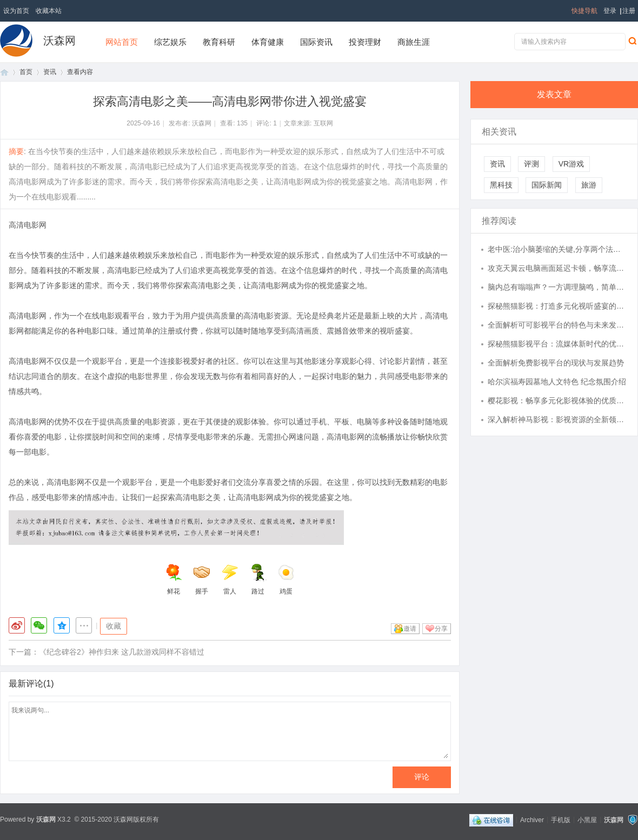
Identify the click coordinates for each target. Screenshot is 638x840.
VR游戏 (571, 164)
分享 (441, 629)
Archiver (532, 819)
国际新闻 (547, 185)
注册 (629, 11)
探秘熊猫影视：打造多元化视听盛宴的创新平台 (557, 306)
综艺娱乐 (170, 42)
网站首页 (122, 42)
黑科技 (501, 185)
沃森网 (59, 41)
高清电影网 (28, 225)
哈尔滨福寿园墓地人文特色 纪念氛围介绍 (557, 382)
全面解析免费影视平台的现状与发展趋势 (556, 363)
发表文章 (554, 94)
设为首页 (16, 11)
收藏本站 (49, 11)
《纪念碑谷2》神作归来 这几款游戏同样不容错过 (122, 652)
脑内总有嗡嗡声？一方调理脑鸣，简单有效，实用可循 (557, 287)
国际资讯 (316, 42)
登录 (610, 11)
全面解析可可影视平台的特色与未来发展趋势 (557, 325)
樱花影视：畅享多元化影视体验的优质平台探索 (557, 401)
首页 (4, 72)
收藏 (114, 626)
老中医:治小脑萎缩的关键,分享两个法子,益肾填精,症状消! (557, 249)
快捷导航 (584, 11)
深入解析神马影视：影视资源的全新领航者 (557, 419)
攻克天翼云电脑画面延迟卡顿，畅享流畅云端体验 (557, 268)
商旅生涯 (414, 42)
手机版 (561, 819)
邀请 (410, 629)
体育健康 (268, 42)
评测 (531, 164)
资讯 (50, 72)
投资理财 (365, 42)
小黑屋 (587, 819)
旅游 (589, 185)
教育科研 (219, 42)
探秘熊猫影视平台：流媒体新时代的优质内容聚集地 (557, 344)
